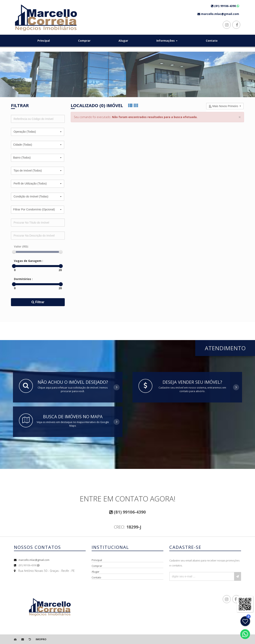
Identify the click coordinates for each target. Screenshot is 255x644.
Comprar (84, 41)
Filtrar (38, 302)
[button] (38, 132)
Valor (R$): (21, 246)
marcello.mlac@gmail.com (34, 560)
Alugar (123, 41)
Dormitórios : (23, 279)
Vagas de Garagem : (28, 261)
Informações (167, 41)
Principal (44, 41)
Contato (212, 41)
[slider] (14, 252)
